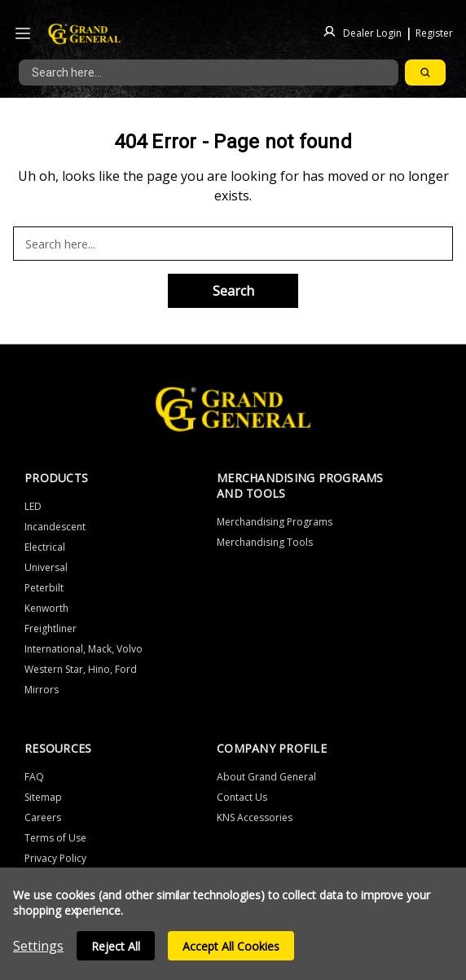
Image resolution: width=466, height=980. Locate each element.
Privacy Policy (55, 858)
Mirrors (42, 690)
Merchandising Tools (265, 542)
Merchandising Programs (275, 522)
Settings (38, 946)
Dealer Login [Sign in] (372, 32)
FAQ (34, 777)
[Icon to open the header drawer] (23, 34)
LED (33, 506)
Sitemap (43, 797)
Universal (46, 567)
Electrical (45, 547)
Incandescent (55, 527)
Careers (43, 817)
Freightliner (51, 628)
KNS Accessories (255, 817)
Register (434, 32)
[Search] (425, 73)
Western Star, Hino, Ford (81, 669)
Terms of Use (55, 838)
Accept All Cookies (231, 946)
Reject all (116, 946)
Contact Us (242, 797)
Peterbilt (44, 588)
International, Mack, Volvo (84, 649)
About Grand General (266, 777)
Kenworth (46, 608)
